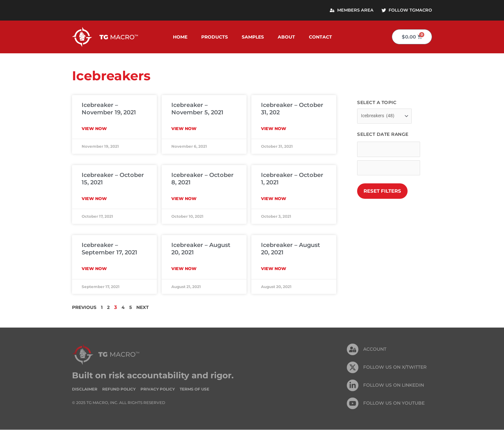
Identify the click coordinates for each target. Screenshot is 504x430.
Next (146, 307)
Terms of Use (194, 389)
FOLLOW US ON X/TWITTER (395, 368)
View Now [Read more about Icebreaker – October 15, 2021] (94, 199)
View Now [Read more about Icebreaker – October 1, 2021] (274, 199)
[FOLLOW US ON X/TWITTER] (353, 368)
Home (180, 37)
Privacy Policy (158, 389)
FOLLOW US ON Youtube (394, 404)
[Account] (353, 350)
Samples (253, 37)
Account (375, 350)
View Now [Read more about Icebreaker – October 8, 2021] (184, 199)
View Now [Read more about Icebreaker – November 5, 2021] (184, 129)
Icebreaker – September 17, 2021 (109, 249)
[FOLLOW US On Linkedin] (353, 386)
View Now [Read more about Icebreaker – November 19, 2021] (94, 129)
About (286, 37)
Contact (320, 37)
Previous (85, 307)
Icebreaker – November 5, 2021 (197, 109)
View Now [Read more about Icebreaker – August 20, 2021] (184, 269)
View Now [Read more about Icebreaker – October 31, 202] (274, 129)
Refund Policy (119, 389)
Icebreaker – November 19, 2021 (109, 109)
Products (215, 37)
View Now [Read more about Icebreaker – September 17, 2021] (94, 269)
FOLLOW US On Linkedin (394, 386)
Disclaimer (85, 389)
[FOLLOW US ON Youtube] (353, 404)
